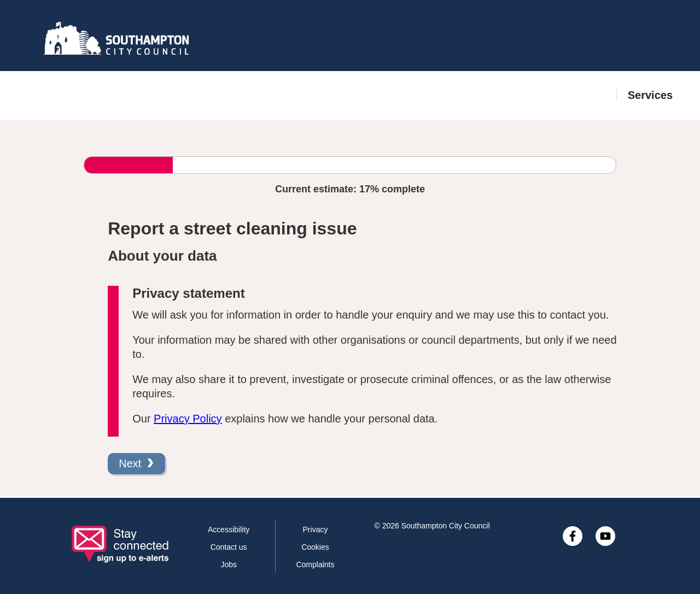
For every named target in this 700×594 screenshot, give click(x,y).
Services (650, 95)
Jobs (229, 564)
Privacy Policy (188, 419)
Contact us (229, 547)
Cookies (315, 547)
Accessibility (229, 530)
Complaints (315, 564)
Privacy (316, 530)
